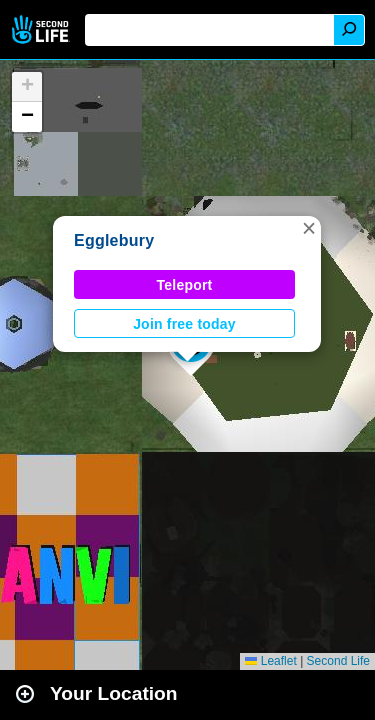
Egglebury (114, 240)
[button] (309, 228)
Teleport (185, 285)
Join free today (184, 324)
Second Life (42, 29)
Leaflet (270, 661)
